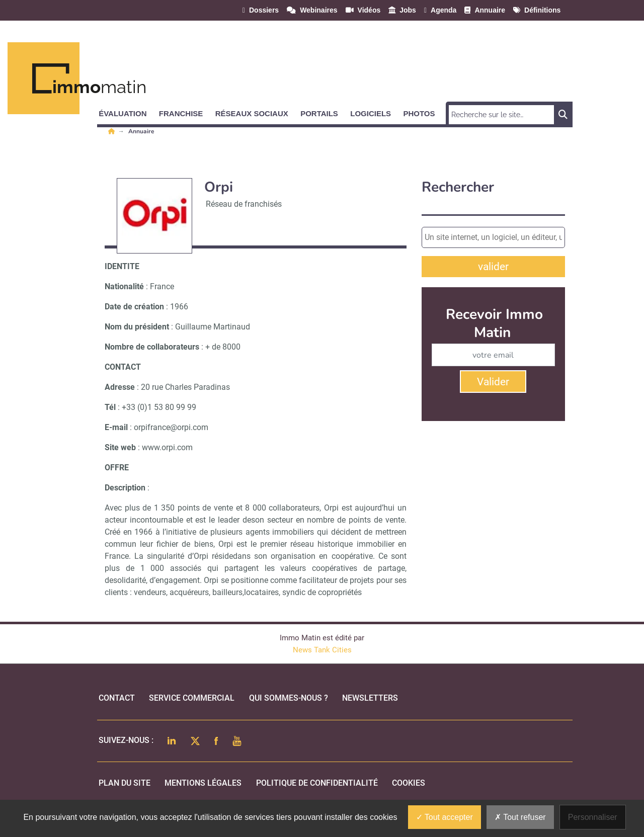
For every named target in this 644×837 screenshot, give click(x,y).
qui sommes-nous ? (289, 698)
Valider (493, 382)
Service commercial (192, 698)
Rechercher (458, 187)
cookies (409, 783)
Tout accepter (445, 817)
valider (493, 267)
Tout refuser (520, 817)
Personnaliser (593, 817)
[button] (127, 112)
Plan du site (125, 783)
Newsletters (370, 698)
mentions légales (203, 783)
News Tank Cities (322, 650)
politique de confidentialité (317, 783)
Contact (117, 698)
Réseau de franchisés (244, 204)
